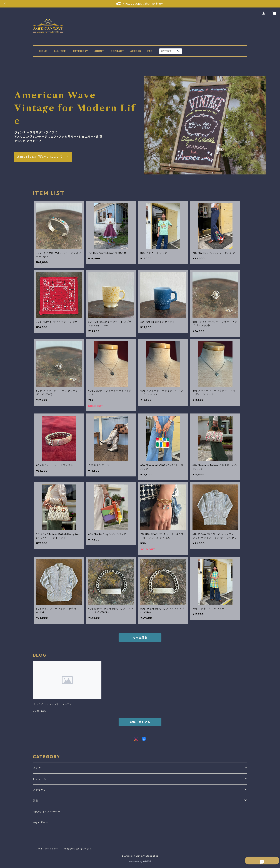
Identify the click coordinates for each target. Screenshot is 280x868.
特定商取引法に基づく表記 (78, 849)
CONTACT (117, 51)
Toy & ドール (41, 823)
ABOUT (99, 51)
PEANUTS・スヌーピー (47, 812)
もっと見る (140, 638)
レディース (39, 779)
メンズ (37, 768)
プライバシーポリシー (47, 849)
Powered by (140, 861)
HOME (43, 51)
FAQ (150, 51)
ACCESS (136, 51)
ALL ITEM (60, 51)
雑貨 (36, 801)
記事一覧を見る (140, 722)
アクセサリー (41, 790)
